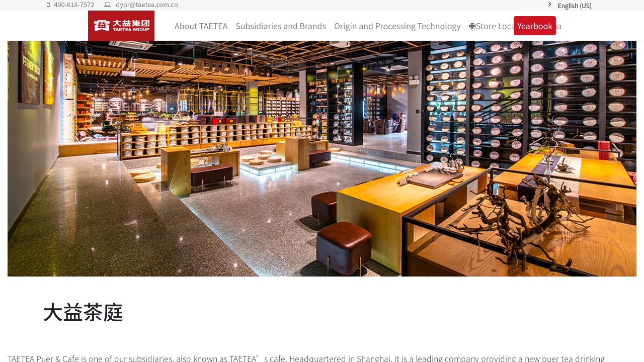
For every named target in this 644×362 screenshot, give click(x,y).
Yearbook (535, 26)
